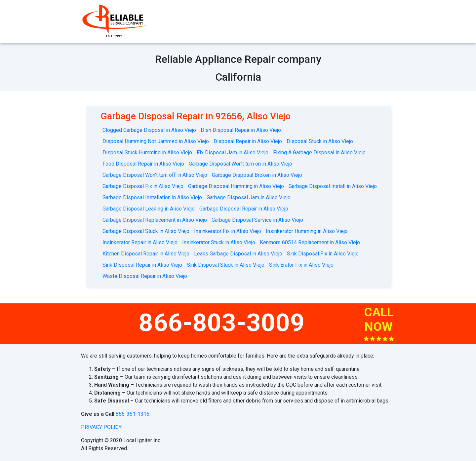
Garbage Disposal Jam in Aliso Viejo (249, 197)
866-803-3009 (222, 323)
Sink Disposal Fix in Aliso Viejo (323, 254)
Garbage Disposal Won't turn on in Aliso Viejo (240, 164)
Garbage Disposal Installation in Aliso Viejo (152, 197)
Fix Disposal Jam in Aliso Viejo (233, 153)
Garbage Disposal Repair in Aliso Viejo (244, 209)
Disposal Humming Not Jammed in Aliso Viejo (156, 141)
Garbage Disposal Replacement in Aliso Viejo (155, 220)
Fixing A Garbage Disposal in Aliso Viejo (319, 153)
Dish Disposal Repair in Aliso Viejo (241, 130)
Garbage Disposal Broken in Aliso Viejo (257, 175)
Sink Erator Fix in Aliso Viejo (301, 265)
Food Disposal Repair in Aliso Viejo (143, 164)
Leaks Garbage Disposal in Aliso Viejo (238, 254)
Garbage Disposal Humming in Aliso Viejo (236, 186)
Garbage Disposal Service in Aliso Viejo (257, 220)
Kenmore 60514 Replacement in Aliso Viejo (310, 242)
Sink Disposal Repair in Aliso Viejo (142, 265)
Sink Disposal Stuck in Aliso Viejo (226, 265)
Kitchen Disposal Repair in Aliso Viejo (146, 254)
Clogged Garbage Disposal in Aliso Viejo (149, 130)
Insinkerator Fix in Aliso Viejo (228, 231)
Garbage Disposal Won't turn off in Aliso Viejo (155, 175)
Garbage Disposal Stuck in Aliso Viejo (146, 231)
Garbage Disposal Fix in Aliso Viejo (143, 186)
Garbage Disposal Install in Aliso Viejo (333, 186)
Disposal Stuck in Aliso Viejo (320, 141)
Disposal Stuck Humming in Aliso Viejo (147, 153)
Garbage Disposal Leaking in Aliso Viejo (149, 209)
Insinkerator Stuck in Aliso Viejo (219, 242)
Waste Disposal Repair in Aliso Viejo (145, 276)
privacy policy (101, 427)
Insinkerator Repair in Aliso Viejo (140, 242)
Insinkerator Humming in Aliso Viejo (307, 231)
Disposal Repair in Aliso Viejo (248, 141)
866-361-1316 (133, 414)
